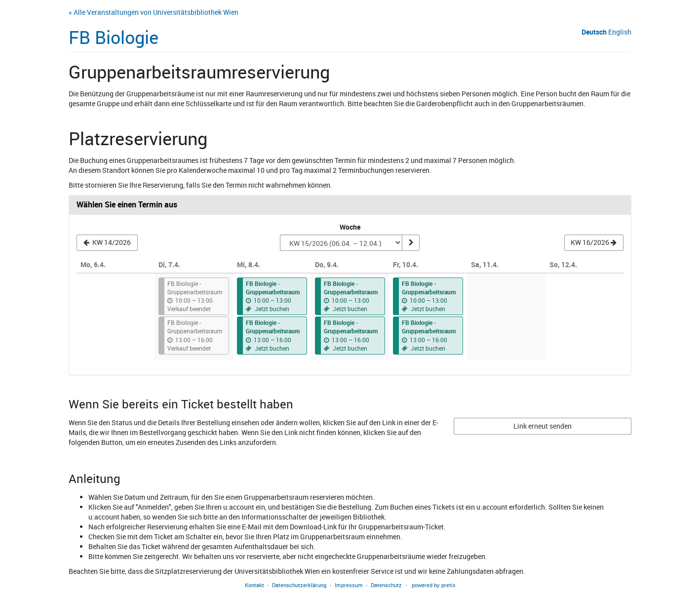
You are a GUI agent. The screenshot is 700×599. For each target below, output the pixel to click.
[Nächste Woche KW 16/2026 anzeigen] (594, 243)
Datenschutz (386, 585)
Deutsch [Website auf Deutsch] (594, 32)
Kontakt (254, 585)
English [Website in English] (620, 32)
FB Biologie (114, 37)
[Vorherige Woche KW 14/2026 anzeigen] (107, 243)
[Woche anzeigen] (411, 243)
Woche (350, 227)
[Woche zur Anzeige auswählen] (341, 243)
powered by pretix (434, 585)
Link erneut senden (543, 426)
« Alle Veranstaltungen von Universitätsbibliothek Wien (154, 12)
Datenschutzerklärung (299, 585)
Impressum (349, 585)
